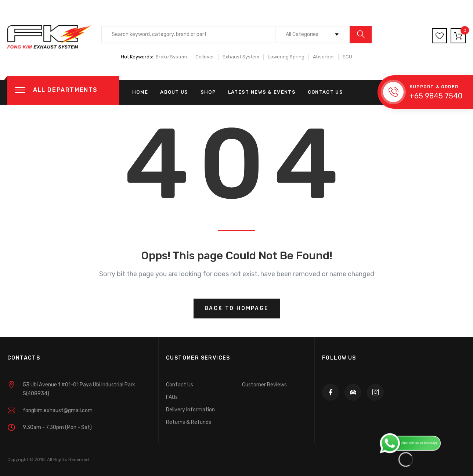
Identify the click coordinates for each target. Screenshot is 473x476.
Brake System (171, 57)
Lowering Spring (286, 57)
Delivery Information (190, 410)
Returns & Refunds (189, 422)
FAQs (172, 397)
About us (174, 92)
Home (140, 92)
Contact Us (325, 92)
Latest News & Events (262, 92)
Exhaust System (241, 57)
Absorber (324, 57)
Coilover (205, 57)
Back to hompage (237, 308)
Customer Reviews (264, 385)
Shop (208, 92)
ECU (347, 57)
